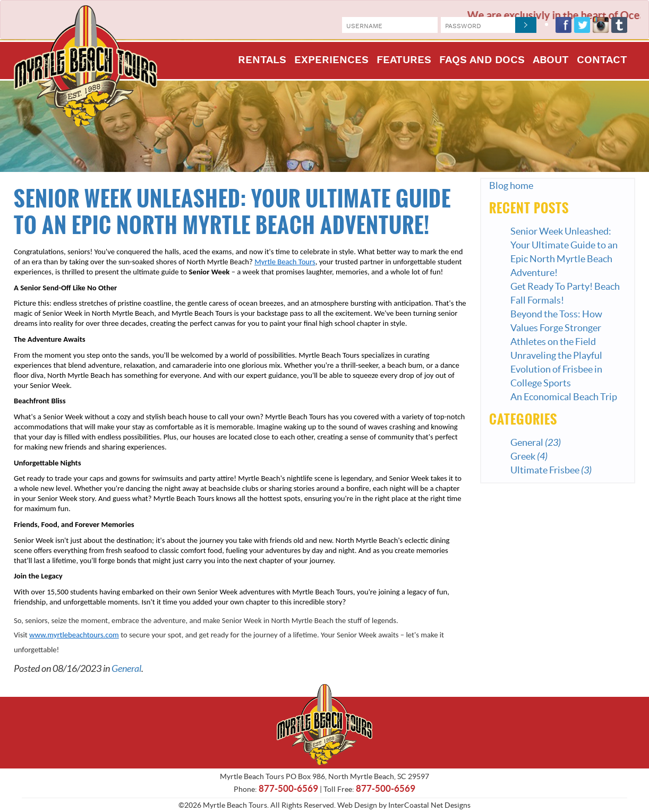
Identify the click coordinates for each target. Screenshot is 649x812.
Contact (602, 61)
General (126, 669)
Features (404, 61)
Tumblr (619, 25)
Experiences (331, 61)
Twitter (582, 25)
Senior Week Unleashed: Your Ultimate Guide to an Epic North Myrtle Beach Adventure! (232, 212)
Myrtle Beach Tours (86, 66)
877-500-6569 (288, 788)
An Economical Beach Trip (564, 397)
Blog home (511, 185)
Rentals (262, 61)
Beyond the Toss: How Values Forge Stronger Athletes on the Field (556, 328)
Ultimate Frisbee (551, 470)
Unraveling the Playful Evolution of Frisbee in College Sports (556, 369)
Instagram (601, 25)
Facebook (563, 25)
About (551, 61)
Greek (529, 456)
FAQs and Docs (482, 61)
